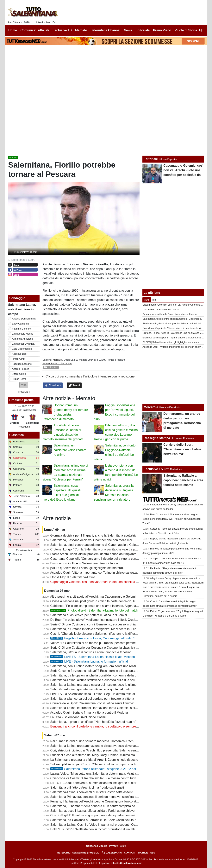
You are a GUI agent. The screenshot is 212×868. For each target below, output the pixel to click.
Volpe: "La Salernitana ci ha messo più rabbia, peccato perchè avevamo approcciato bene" (113, 643)
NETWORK (63, 853)
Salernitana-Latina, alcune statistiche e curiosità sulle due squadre (96, 680)
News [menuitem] (128, 30)
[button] (24, 385)
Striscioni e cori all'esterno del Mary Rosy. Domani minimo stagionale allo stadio (105, 755)
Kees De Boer (20, 354)
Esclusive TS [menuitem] (62, 30)
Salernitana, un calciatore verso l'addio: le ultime (70, 450)
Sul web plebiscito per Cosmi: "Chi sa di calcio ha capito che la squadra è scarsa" (106, 764)
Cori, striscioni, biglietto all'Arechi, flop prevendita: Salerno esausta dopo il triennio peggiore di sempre (120, 750)
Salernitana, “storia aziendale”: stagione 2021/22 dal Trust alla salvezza (106, 769)
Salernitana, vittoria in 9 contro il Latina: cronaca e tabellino (91, 652)
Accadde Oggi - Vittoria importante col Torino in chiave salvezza (94, 573)
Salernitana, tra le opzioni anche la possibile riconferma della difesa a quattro (103, 675)
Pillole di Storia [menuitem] (186, 30)
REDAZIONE (79, 853)
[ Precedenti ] (24, 427)
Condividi (53, 385)
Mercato (57, 360)
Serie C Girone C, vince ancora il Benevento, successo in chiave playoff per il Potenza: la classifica (118, 624)
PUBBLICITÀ (96, 853)
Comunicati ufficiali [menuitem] (35, 30)
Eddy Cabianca (20, 324)
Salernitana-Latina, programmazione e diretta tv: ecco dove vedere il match (102, 746)
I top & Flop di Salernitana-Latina (73, 577)
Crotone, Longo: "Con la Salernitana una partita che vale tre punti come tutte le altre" (109, 549)
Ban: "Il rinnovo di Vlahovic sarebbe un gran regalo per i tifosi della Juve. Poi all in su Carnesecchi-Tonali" (172, 519)
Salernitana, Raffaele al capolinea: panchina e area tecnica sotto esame (183, 480)
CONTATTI (130, 853)
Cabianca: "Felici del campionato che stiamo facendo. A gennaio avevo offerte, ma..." (109, 606)
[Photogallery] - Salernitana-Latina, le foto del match (94, 610)
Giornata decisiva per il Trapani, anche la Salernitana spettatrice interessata (102, 535)
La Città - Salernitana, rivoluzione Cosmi (78, 717)
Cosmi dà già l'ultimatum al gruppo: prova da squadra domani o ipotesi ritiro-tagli (106, 815)
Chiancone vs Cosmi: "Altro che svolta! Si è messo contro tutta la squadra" (102, 778)
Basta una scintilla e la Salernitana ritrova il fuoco (84, 563)
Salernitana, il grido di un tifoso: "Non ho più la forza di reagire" (94, 722)
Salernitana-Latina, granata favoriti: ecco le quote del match (91, 689)
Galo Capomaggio (22, 349)
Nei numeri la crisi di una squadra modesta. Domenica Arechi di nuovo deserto (104, 741)
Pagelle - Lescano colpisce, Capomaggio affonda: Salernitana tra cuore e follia (111, 638)
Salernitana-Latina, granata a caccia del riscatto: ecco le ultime (94, 685)
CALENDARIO (114, 853)
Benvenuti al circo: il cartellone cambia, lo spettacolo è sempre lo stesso (100, 726)
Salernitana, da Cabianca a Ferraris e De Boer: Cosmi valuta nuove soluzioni (103, 820)
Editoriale (151, 159)
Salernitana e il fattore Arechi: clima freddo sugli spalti (87, 788)
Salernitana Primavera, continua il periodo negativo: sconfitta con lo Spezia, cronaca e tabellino (116, 797)
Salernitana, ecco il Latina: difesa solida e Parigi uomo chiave (93, 811)
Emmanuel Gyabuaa (23, 344)
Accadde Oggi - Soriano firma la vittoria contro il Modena (89, 713)
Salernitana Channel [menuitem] (105, 30)
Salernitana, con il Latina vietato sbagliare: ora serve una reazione (96, 666)
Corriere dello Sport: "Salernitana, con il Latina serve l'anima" (92, 703)
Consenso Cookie (97, 846)
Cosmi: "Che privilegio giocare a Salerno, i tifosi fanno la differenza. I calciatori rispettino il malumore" (120, 634)
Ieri (154, 300)
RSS (153, 853)
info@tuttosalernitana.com (127, 863)
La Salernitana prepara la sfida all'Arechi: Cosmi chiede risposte (94, 760)
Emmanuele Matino (23, 334)
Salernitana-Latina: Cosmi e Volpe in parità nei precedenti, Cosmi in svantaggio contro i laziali (115, 825)
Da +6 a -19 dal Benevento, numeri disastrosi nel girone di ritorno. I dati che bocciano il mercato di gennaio (124, 783)
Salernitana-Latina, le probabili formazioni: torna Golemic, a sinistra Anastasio (104, 708)
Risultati (24, 392)
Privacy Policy (118, 846)
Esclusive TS (153, 469)
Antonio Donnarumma (24, 319)
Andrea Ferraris (21, 369)
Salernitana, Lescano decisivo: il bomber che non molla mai (91, 540)
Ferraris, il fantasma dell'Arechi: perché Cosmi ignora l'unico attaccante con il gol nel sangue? (115, 801)
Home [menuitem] (13, 30)
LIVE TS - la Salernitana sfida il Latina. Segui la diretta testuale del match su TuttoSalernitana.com (118, 694)
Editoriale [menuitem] (143, 30)
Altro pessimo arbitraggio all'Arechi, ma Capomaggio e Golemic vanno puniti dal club (108, 597)
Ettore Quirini (19, 374)
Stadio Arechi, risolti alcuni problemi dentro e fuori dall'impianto (93, 554)
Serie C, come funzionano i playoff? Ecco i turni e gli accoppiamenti (97, 671)
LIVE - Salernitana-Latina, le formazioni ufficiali (89, 661)
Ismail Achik (19, 359)
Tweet (74, 385)
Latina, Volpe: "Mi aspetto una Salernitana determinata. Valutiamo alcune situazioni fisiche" (113, 774)
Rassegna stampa (157, 438)
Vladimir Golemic (21, 329)
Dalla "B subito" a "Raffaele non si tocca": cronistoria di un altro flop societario (104, 829)
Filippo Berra (19, 379)
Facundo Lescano (22, 364)
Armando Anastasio (23, 339)
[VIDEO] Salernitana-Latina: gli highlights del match (86, 568)
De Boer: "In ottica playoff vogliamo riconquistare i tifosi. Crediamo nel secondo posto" (109, 620)
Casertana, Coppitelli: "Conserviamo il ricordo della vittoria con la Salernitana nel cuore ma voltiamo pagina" (124, 559)
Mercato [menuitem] (81, 30)
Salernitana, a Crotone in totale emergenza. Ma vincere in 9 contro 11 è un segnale (108, 629)
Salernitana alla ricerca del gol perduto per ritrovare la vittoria (92, 699)
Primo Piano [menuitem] (162, 30)
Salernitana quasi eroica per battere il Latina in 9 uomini (89, 615)
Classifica (17, 435)
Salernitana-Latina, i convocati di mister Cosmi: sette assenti (92, 792)
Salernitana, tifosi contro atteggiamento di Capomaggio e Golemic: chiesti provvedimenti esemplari (118, 545)
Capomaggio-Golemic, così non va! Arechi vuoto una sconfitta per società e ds (104, 582)
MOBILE (143, 853)
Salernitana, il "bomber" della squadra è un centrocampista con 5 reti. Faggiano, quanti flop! (113, 806)
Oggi (147, 300)
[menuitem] (201, 30)
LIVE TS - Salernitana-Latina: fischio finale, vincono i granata (99, 657)
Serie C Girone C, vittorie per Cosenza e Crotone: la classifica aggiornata (101, 648)
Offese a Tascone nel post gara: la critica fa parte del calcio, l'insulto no (99, 601)
